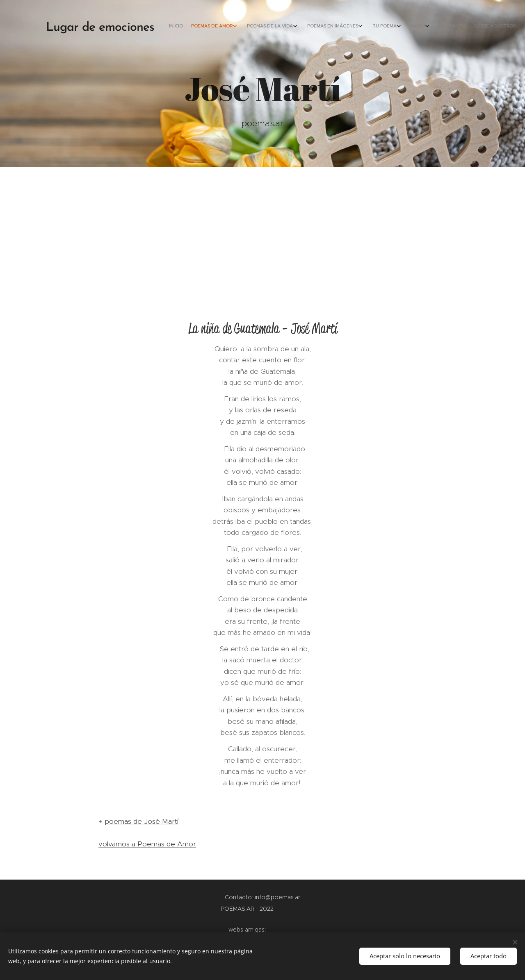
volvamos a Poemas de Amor (147, 844)
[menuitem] (421, 27)
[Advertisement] (262, 229)
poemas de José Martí (142, 821)
